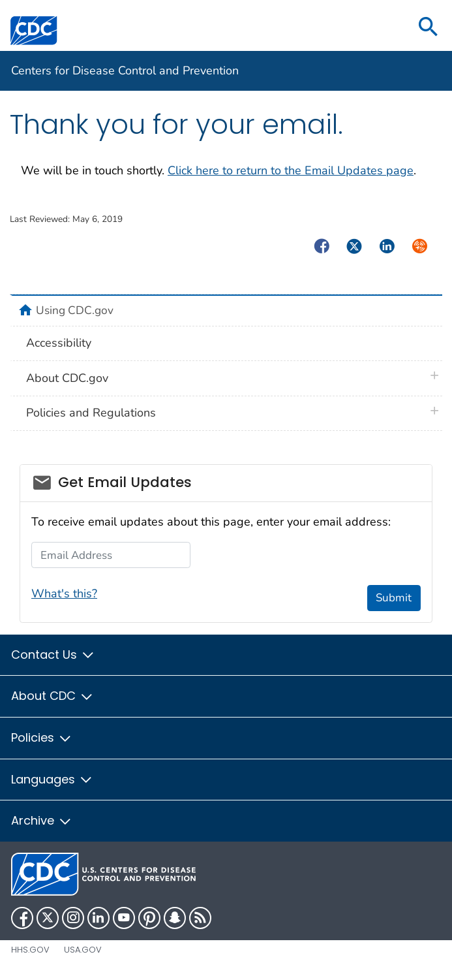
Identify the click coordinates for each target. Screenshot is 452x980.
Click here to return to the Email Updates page (291, 170)
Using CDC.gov (75, 310)
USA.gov (83, 950)
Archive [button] (42, 820)
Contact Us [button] (53, 655)
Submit (394, 598)
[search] (429, 28)
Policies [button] (42, 737)
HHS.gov (30, 950)
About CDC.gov (67, 378)
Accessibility (59, 343)
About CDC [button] (53, 696)
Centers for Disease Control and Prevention (125, 71)
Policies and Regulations (91, 413)
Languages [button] (52, 779)
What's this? (64, 593)
